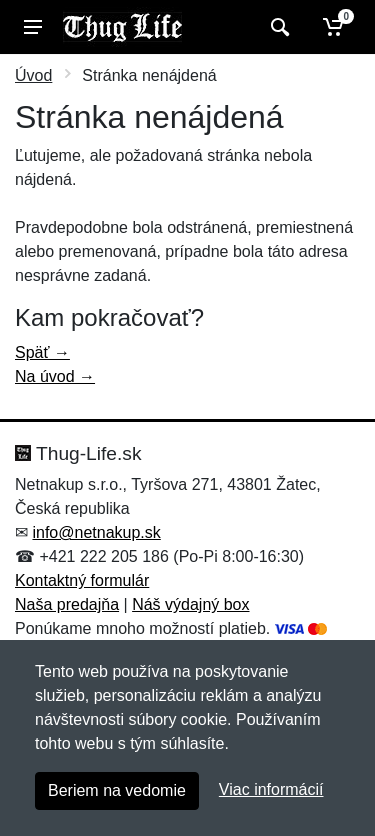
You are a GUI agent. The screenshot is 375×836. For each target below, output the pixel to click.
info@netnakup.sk (96, 532)
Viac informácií (271, 789)
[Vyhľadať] (277, 27)
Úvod (33, 75)
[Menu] (33, 27)
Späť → (42, 352)
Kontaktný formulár (82, 580)
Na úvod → (55, 376)
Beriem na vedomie (117, 790)
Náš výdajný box (190, 604)
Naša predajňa (67, 604)
